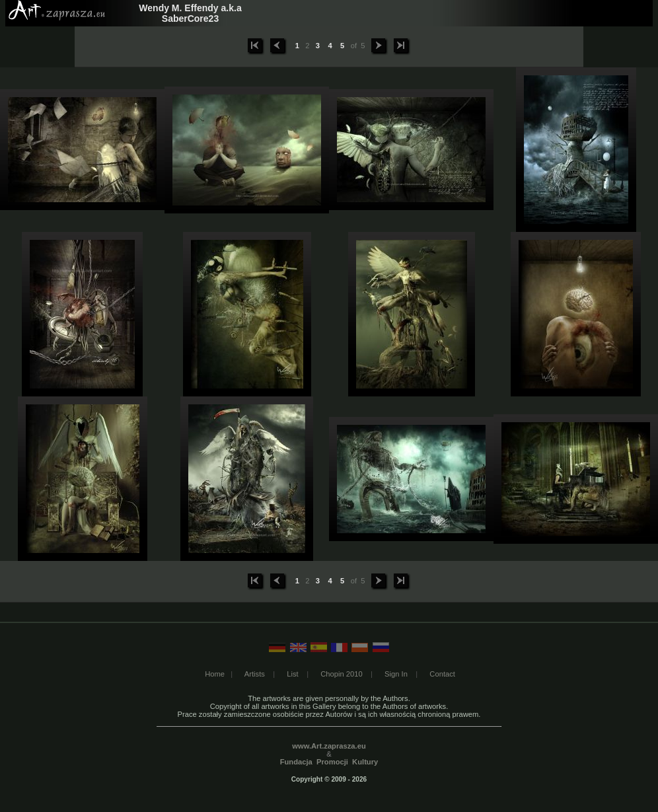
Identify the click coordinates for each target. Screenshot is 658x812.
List (292, 674)
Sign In (396, 674)
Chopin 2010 (341, 674)
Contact (442, 674)
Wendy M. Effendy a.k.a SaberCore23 (190, 13)
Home (215, 674)
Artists (255, 674)
